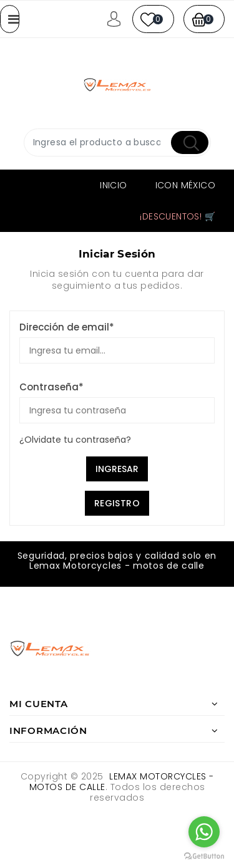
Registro (117, 503)
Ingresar (117, 469)
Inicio (113, 185)
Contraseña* (51, 387)
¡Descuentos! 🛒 (178, 216)
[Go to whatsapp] (204, 832)
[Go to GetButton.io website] (204, 856)
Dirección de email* (67, 327)
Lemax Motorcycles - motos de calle (122, 782)
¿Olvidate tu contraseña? (75, 440)
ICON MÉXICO (185, 185)
